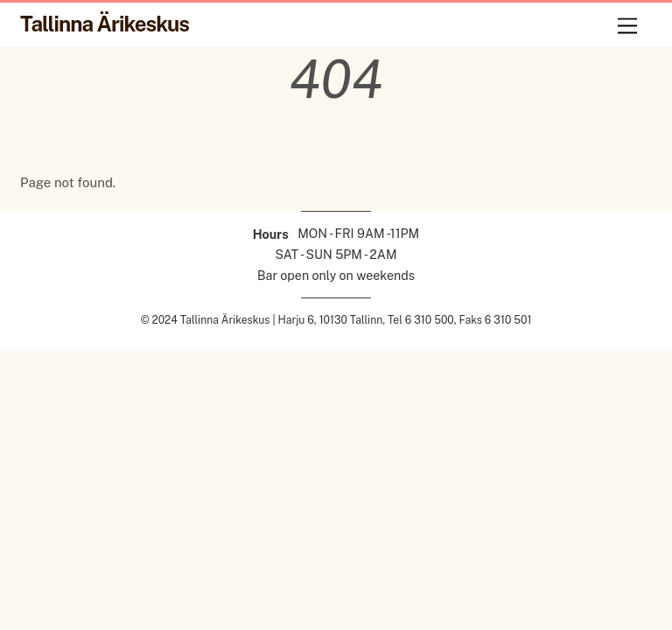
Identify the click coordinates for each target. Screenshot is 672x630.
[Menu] (627, 26)
